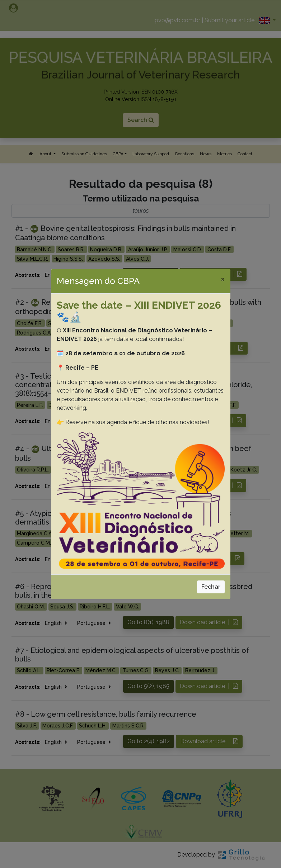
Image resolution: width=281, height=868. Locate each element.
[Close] (223, 279)
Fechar (211, 587)
